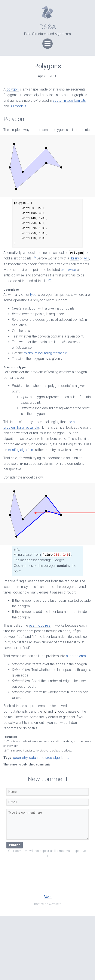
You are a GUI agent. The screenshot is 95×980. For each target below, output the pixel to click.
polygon (13, 89)
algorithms (61, 758)
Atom (48, 897)
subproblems (76, 656)
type (33, 295)
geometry (20, 758)
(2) (50, 280)
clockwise (68, 270)
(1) (34, 257)
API (87, 258)
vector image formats (69, 100)
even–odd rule (40, 625)
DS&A (48, 27)
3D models (18, 106)
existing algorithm (21, 450)
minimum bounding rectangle (45, 353)
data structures (40, 758)
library (74, 258)
